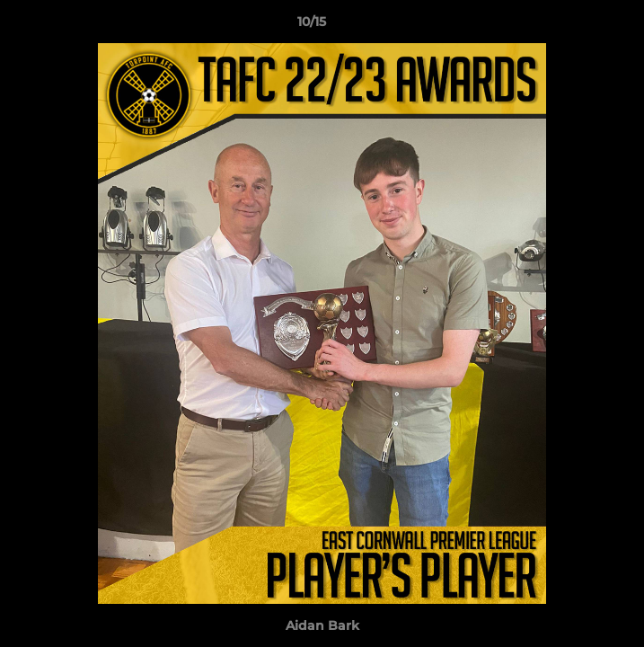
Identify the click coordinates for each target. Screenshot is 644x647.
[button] (579, 26)
